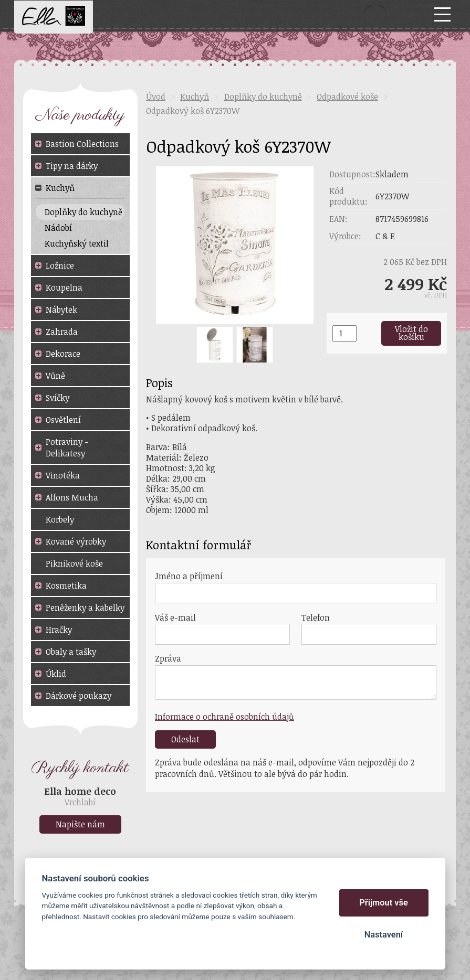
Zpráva (168, 658)
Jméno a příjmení (189, 576)
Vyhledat (375, 14)
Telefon (316, 617)
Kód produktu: (348, 196)
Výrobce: (345, 236)
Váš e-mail (175, 617)
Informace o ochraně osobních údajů (224, 717)
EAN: (338, 219)
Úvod (156, 97)
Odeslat (185, 739)
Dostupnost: (352, 174)
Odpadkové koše (347, 97)
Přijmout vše (384, 903)
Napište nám (80, 824)
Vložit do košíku (411, 333)
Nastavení (384, 935)
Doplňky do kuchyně (263, 97)
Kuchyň (195, 97)
